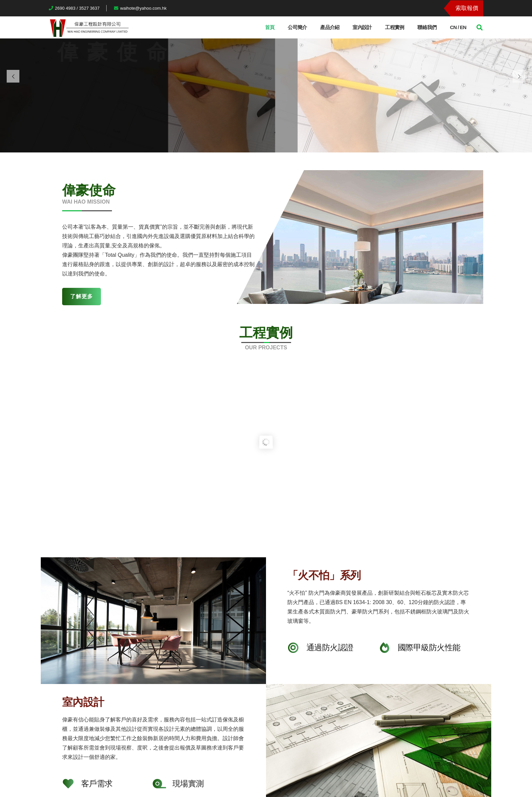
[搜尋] (480, 28)
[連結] (89, 27)
